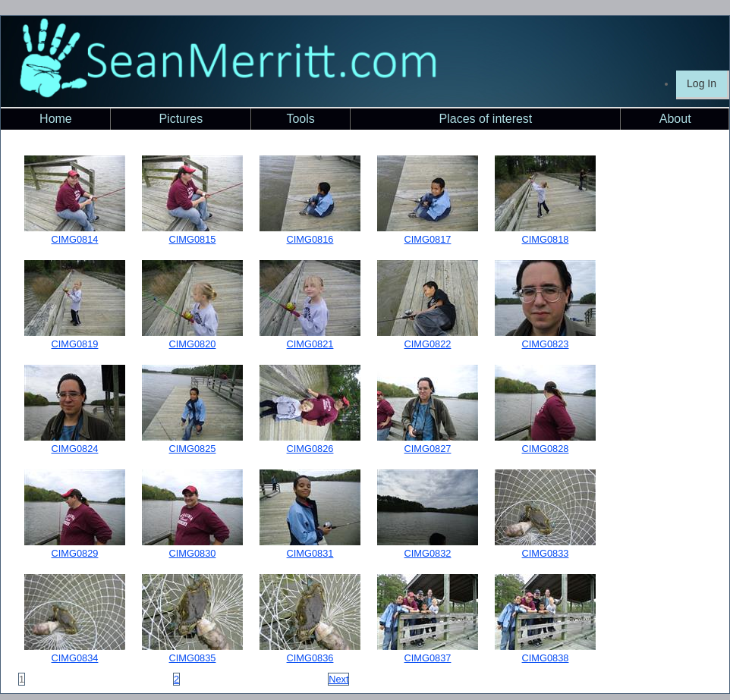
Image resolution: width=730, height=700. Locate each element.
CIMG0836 (310, 658)
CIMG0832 (428, 553)
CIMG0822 (428, 344)
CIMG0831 (310, 553)
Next (338, 679)
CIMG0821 (310, 344)
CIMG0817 (428, 239)
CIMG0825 (193, 449)
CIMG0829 (75, 553)
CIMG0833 (546, 553)
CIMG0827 (428, 449)
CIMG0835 (193, 658)
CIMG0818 (546, 239)
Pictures (181, 119)
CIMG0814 (75, 239)
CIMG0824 (75, 449)
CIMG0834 (75, 658)
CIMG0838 (546, 658)
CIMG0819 (75, 344)
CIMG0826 (310, 449)
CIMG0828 (546, 449)
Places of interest (486, 119)
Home (56, 119)
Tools (300, 119)
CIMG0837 (428, 658)
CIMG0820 (193, 344)
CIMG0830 (193, 553)
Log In (702, 83)
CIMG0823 (546, 344)
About (675, 119)
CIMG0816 (310, 239)
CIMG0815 (193, 239)
